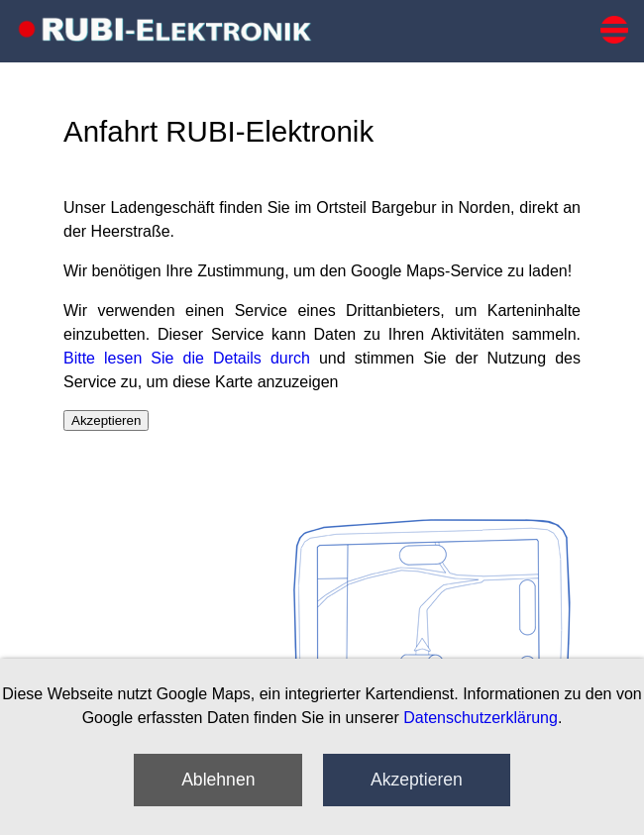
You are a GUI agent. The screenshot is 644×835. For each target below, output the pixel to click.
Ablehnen (218, 780)
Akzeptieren (417, 780)
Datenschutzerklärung (481, 718)
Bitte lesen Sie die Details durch (187, 358)
